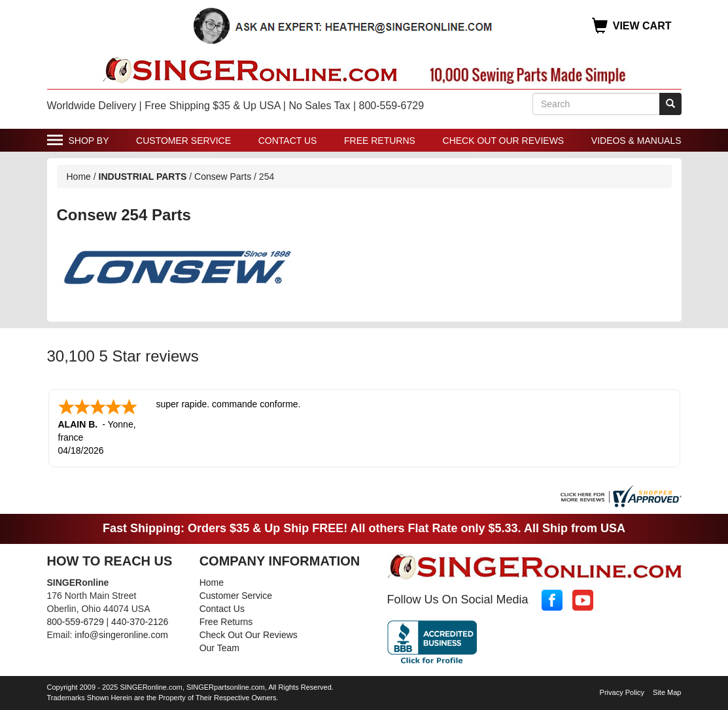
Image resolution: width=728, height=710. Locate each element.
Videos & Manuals (636, 141)
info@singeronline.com (121, 635)
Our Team (219, 648)
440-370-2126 (140, 622)
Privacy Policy (622, 692)
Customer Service (183, 141)
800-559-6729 (76, 622)
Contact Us (288, 141)
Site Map (667, 692)
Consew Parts (223, 177)
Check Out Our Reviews (504, 141)
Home (79, 177)
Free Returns (380, 141)
